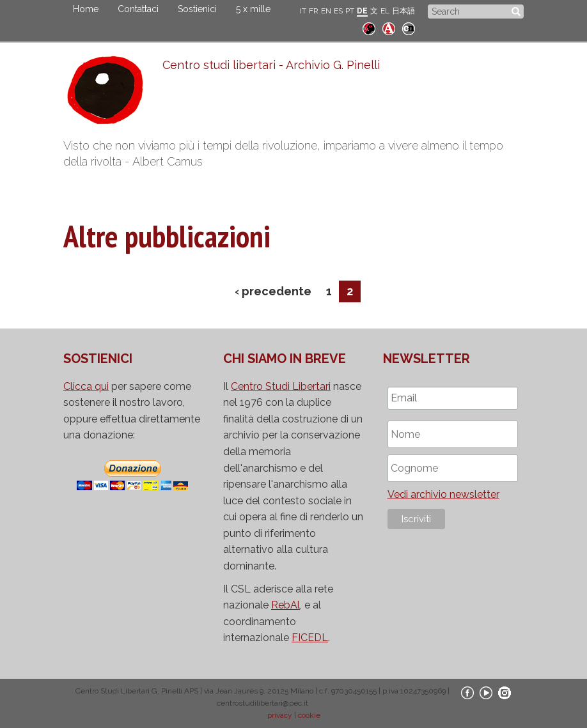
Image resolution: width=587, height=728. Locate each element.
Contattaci (138, 9)
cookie (309, 715)
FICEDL (310, 638)
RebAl (286, 605)
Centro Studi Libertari (281, 386)
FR (314, 11)
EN (326, 11)
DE (362, 11)
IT (303, 11)
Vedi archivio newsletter (443, 494)
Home (86, 9)
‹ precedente (273, 291)
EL (385, 11)
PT (350, 11)
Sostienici (197, 9)
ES (338, 11)
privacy (280, 715)
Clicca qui (86, 386)
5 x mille (253, 9)
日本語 (403, 11)
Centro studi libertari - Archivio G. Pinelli (271, 65)
